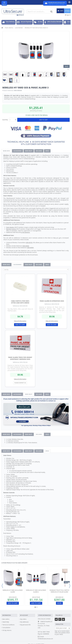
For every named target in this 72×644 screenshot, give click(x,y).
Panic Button (10, 227)
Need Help (6, 622)
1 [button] (35, 607)
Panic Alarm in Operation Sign (52, 301)
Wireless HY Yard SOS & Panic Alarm (13, 591)
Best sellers (6, 619)
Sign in (68, 15)
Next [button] (70, 586)
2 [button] (37, 607)
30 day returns (7, 630)
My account (24, 615)
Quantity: (5, 120)
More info (6, 151)
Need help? (29, 151)
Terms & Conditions (8, 625)
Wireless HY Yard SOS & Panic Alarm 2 (36, 591)
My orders (23, 619)
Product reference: (8, 91)
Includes (39, 151)
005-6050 (30, 248)
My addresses (24, 622)
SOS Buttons (26, 232)
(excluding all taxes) (36, 111)
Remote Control (11, 229)
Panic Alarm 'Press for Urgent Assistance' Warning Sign (20, 358)
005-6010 (29, 243)
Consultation (6, 628)
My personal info (25, 625)
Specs (47, 151)
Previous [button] (2, 586)
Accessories (17, 151)
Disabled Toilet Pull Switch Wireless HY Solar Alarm (59, 591)
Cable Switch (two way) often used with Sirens (20, 302)
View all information (20, 321)
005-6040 (26, 246)
